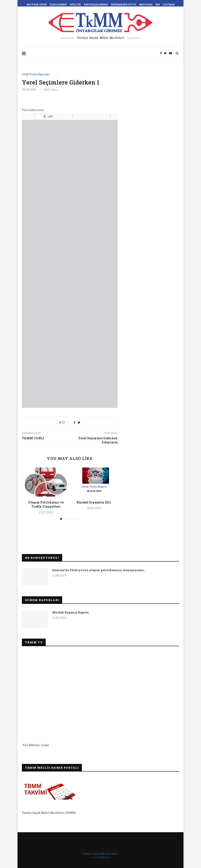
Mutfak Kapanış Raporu (71, 612)
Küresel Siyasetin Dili (94, 502)
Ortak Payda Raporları (36, 74)
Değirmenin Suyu (123, 4)
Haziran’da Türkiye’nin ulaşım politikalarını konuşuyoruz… (99, 570)
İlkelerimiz (58, 4)
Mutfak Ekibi (37, 4)
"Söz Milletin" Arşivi (35, 745)
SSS (158, 4)
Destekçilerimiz (96, 4)
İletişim (169, 4)
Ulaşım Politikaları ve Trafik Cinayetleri (46, 504)
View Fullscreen (33, 110)
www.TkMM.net (100, 857)
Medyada (146, 4)
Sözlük (75, 4)
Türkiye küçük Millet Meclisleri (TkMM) (49, 813)
